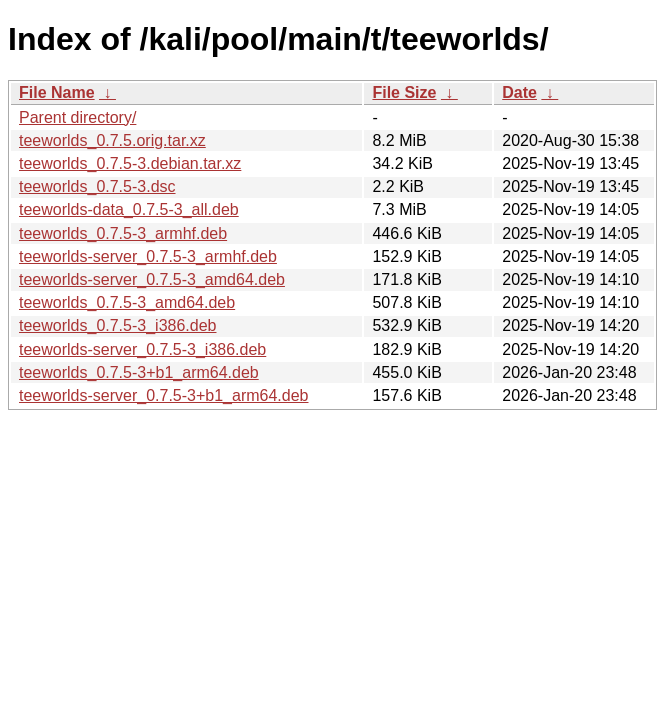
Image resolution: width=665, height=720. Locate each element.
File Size (404, 92)
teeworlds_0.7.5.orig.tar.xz (112, 140)
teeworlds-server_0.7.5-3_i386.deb (142, 349)
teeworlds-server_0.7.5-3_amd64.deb (152, 279)
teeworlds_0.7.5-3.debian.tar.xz (130, 163)
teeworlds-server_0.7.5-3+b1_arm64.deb (164, 395)
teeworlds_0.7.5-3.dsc (97, 186)
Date (519, 92)
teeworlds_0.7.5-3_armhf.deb (123, 233)
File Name (57, 92)
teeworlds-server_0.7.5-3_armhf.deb (148, 256)
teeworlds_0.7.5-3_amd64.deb (127, 302)
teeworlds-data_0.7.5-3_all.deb (129, 209)
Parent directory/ (77, 117)
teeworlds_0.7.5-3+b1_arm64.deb (139, 372)
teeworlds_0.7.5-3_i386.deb (117, 325)
